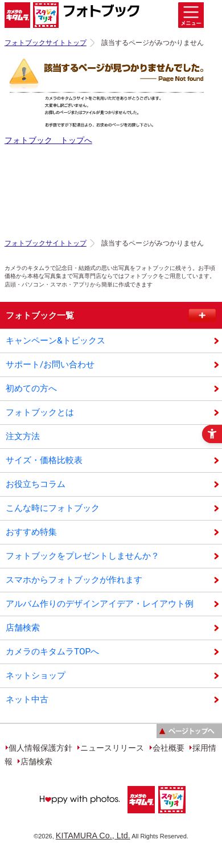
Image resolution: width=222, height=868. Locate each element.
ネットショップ (36, 675)
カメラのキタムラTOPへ (52, 652)
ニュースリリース (112, 748)
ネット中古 (27, 699)
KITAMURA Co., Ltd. (93, 836)
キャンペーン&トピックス (55, 341)
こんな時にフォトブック (53, 508)
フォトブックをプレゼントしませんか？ (83, 556)
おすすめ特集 (31, 532)
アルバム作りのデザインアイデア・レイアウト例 (100, 604)
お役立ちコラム (36, 484)
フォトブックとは (40, 412)
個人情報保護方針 (40, 748)
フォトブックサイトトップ (46, 43)
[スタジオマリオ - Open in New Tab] (171, 816)
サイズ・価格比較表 (44, 460)
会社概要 (168, 748)
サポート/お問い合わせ (50, 365)
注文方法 (23, 436)
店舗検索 (23, 628)
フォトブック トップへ (48, 140)
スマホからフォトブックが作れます (74, 580)
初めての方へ (31, 388)
